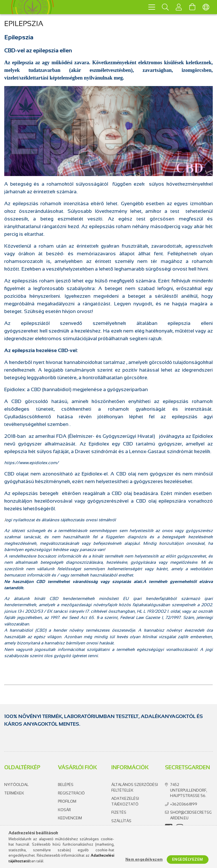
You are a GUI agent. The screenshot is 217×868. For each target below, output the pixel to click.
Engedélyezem (188, 859)
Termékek (14, 793)
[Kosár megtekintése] (192, 7)
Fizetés (119, 812)
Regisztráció (71, 793)
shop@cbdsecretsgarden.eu (191, 815)
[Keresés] (165, 7)
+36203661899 (184, 804)
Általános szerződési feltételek (135, 787)
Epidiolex (99, 444)
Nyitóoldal (16, 785)
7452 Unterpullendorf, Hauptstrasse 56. (188, 790)
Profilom (67, 801)
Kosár (64, 810)
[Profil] (179, 7)
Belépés (66, 785)
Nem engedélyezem (144, 859)
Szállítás (121, 821)
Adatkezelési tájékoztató (125, 801)
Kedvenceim (70, 818)
